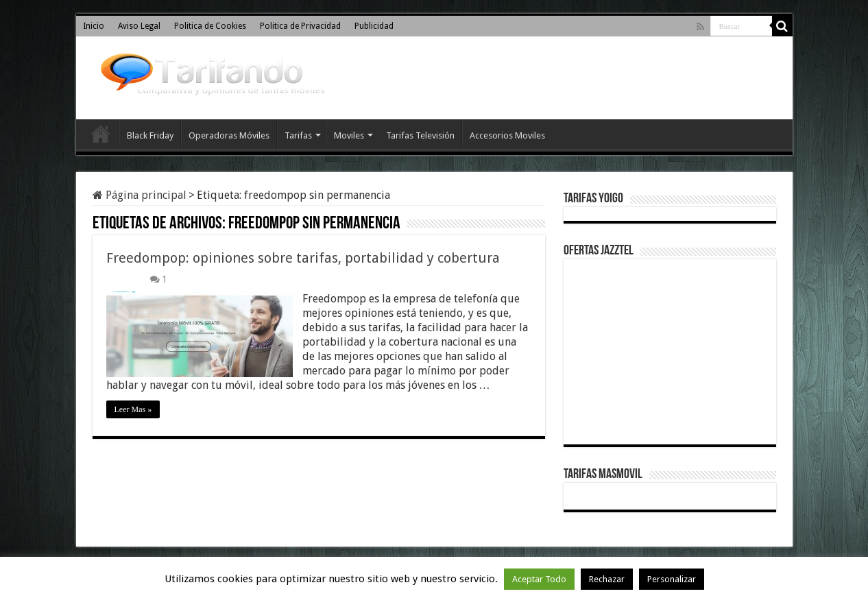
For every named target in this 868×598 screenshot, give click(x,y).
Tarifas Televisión (420, 135)
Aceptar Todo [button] (539, 579)
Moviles (349, 135)
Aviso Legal (139, 26)
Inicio (94, 26)
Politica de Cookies (210, 26)
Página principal (140, 195)
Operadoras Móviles (229, 135)
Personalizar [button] (672, 579)
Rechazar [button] (607, 579)
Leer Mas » (133, 409)
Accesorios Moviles (507, 135)
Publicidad (374, 26)
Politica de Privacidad (300, 26)
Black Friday (150, 135)
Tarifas (298, 135)
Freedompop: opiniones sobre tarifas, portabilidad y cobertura (303, 258)
